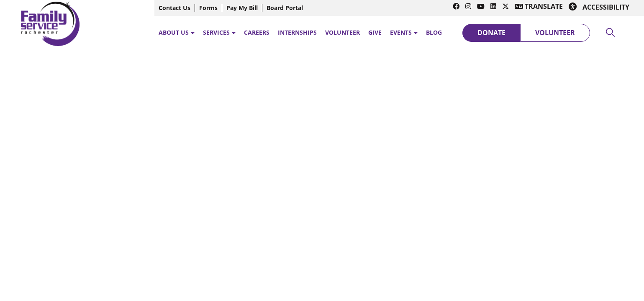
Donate (491, 33)
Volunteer (555, 33)
